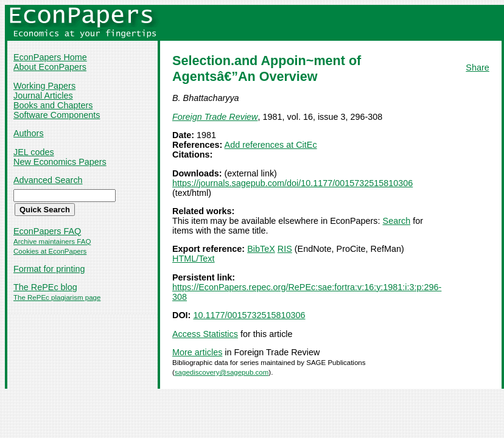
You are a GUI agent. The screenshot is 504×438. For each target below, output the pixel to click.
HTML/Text (194, 259)
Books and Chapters (53, 105)
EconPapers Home (50, 57)
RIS (285, 249)
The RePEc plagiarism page (57, 297)
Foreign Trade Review (215, 117)
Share (477, 68)
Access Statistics (205, 334)
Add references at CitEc (271, 145)
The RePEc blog (45, 287)
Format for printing (49, 269)
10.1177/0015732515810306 (249, 315)
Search (397, 221)
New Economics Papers (60, 162)
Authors (29, 133)
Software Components (57, 115)
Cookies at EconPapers (50, 251)
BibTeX (261, 249)
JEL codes (34, 152)
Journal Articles (43, 96)
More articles (197, 352)
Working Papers (44, 86)
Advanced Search (48, 180)
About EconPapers (50, 67)
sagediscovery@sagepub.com (222, 372)
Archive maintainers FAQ (52, 242)
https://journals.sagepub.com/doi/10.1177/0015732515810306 (292, 183)
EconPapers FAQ (47, 231)
